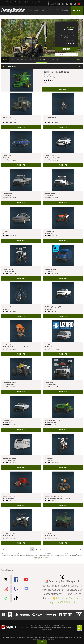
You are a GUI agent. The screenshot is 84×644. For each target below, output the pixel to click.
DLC (51, 10)
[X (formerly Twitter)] (52, 4)
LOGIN (78, 60)
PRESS (63, 626)
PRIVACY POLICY (34, 626)
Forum (23, 2)
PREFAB (33, 60)
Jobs (50, 2)
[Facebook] (56, 4)
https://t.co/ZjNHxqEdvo (69, 598)
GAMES (37, 10)
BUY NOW (77, 10)
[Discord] (71, 4)
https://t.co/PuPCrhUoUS (62, 602)
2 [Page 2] (36, 549)
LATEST (12, 60)
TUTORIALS (65, 10)
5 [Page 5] (48, 549)
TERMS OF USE (46, 626)
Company (44, 2)
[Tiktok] (75, 4)
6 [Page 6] (52, 549)
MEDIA (44, 10)
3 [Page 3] (40, 549)
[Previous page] (81, 549)
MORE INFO (66, 49)
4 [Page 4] (44, 549)
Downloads (15, 2)
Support (36, 2)
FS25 (49, 60)
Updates (29, 2)
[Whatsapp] (48, 4)
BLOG (30, 10)
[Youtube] (60, 4)
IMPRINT (56, 626)
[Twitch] (67, 4)
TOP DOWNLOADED (23, 60)
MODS (57, 10)
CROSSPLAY (56, 60)
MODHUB (5, 60)
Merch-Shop (6, 2)
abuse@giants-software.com (42, 559)
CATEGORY (40, 60)
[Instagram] (64, 4)
